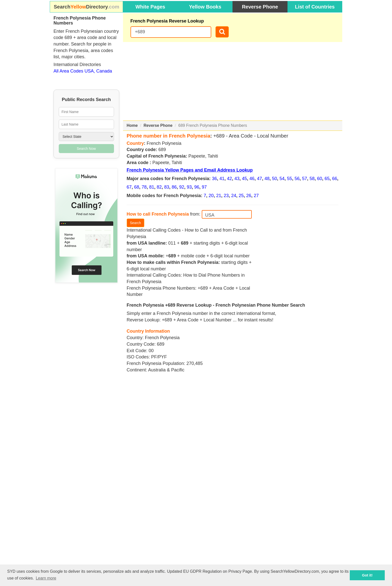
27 (256, 196)
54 (282, 179)
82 (159, 187)
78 (144, 187)
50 (274, 179)
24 (234, 196)
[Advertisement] (233, 81)
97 (204, 187)
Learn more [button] (46, 578)
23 (226, 196)
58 (312, 179)
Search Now (86, 149)
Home (132, 125)
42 (229, 179)
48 (267, 179)
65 (327, 179)
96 (197, 187)
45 (244, 179)
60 (319, 179)
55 (289, 179)
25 (241, 196)
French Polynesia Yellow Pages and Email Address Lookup (190, 170)
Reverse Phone (260, 7)
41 (222, 179)
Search (135, 223)
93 (189, 187)
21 (219, 196)
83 (167, 187)
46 (252, 179)
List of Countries (315, 7)
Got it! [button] (367, 575)
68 (137, 187)
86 (174, 187)
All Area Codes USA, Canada (83, 71)
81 (152, 187)
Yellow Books (205, 7)
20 (211, 196)
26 (249, 196)
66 (334, 179)
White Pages (150, 7)
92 (182, 187)
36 (214, 179)
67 (129, 187)
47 (259, 179)
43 (237, 179)
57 (304, 179)
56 (297, 179)
